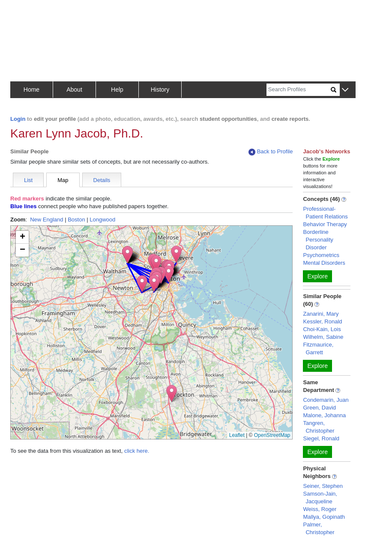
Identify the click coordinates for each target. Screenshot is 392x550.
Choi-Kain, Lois (322, 329)
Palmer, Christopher (319, 528)
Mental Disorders (324, 263)
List (28, 180)
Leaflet (237, 435)
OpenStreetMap (272, 435)
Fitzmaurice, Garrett (318, 348)
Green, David (319, 408)
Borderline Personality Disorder (318, 240)
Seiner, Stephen (323, 486)
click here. (137, 451)
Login (18, 119)
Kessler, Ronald (322, 321)
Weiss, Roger (320, 509)
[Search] (299, 90)
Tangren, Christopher (319, 427)
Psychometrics (321, 255)
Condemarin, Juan (326, 400)
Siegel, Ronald (321, 438)
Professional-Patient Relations (325, 213)
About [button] (74, 90)
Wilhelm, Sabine (323, 337)
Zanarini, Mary (321, 314)
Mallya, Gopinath (324, 517)
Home (31, 90)
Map (63, 180)
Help (117, 90)
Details (102, 180)
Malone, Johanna (324, 415)
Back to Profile (271, 152)
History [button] (160, 90)
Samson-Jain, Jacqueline (320, 498)
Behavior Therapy (325, 224)
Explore (317, 276)
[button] (345, 90)
